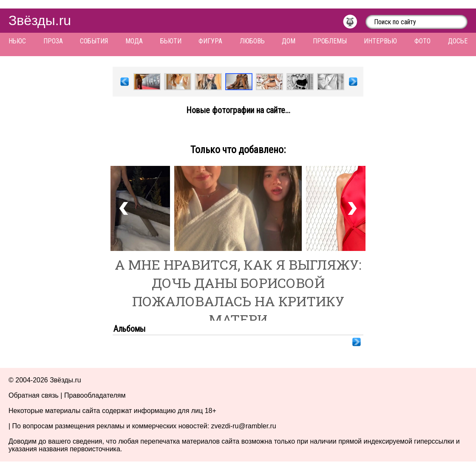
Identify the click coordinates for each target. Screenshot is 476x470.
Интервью (380, 41)
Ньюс (17, 41)
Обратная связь (34, 395)
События (94, 41)
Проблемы (330, 41)
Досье (458, 41)
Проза (53, 41)
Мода (134, 41)
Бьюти (171, 41)
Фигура (210, 41)
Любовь (252, 41)
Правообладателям (95, 395)
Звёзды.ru (40, 20)
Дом (289, 41)
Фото (422, 41)
